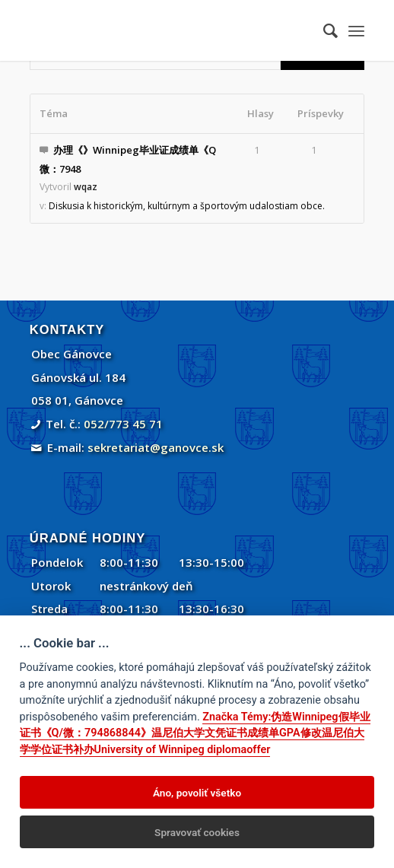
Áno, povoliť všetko (197, 793)
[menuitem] (323, 30)
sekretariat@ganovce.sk (156, 447)
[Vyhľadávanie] (323, 30)
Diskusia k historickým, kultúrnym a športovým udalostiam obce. (187, 206)
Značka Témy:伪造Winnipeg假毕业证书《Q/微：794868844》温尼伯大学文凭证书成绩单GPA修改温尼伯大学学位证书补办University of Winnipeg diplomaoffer (195, 733)
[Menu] (356, 30)
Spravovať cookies (197, 832)
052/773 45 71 (123, 424)
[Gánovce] (164, 30)
